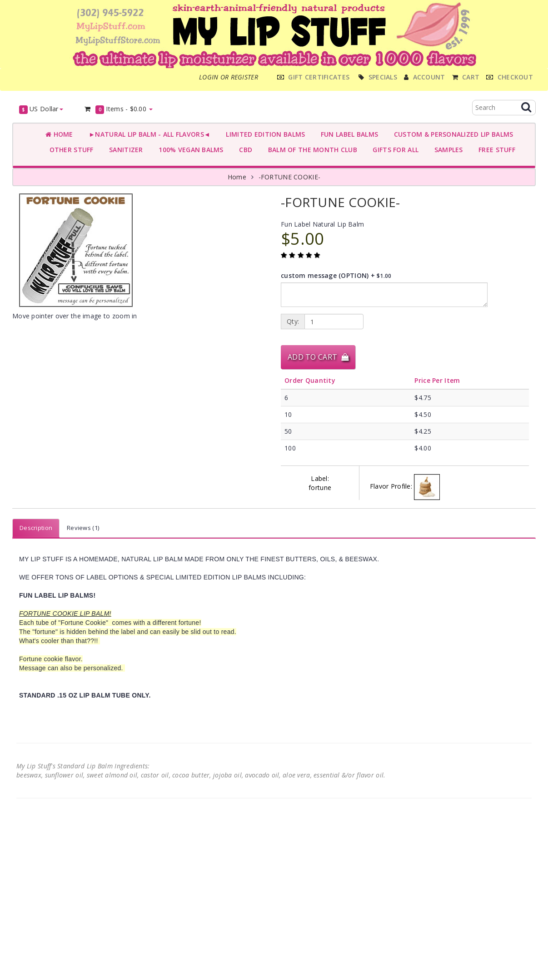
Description (36, 528)
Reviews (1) (83, 528)
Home (59, 134)
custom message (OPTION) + (336, 275)
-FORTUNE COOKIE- (289, 177)
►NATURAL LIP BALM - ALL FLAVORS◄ (148, 134)
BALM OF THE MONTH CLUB (311, 150)
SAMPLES (447, 150)
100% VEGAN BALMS (189, 150)
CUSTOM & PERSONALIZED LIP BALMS (451, 134)
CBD (244, 150)
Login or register (229, 77)
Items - (118, 109)
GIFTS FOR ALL (394, 150)
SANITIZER (124, 150)
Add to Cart (318, 357)
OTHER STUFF (70, 150)
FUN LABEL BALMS (347, 134)
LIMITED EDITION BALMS (264, 134)
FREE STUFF (495, 150)
